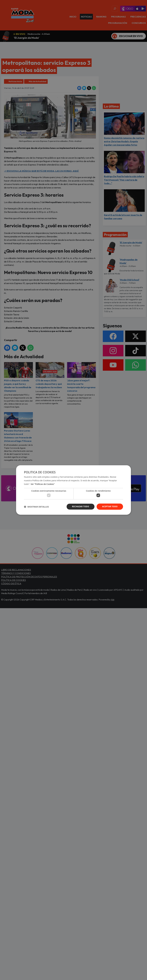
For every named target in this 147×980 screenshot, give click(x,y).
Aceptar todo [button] (110, 507)
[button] (36, 507)
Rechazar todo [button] (80, 507)
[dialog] (73, 490)
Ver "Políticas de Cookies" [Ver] (43, 484)
